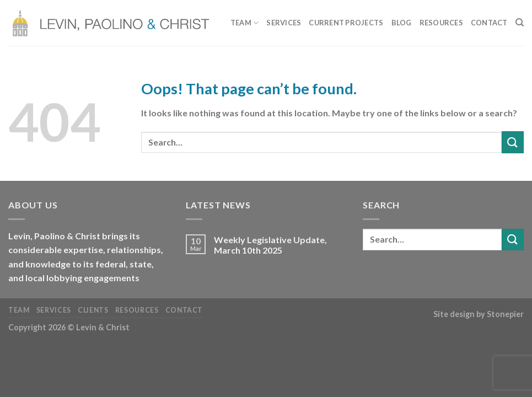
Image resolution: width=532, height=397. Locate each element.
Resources (441, 23)
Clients (93, 310)
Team (244, 23)
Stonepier (505, 314)
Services (284, 23)
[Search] (520, 23)
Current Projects (346, 23)
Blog (402, 23)
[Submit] (513, 142)
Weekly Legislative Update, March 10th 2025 (270, 245)
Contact (489, 23)
